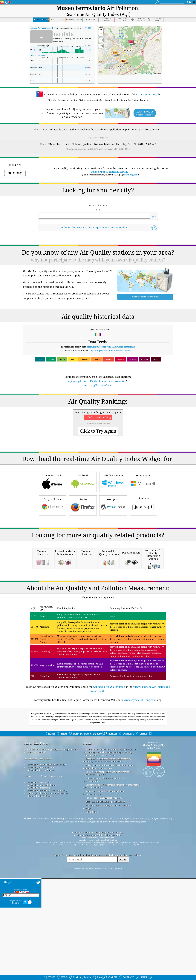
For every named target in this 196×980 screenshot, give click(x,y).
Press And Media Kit (37, 860)
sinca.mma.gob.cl (149, 89)
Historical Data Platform (39, 904)
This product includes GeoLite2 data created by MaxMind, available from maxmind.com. (107, 868)
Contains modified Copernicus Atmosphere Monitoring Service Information (111, 894)
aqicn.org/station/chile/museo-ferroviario (111, 345)
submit (123, 968)
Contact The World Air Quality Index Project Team (52, 858)
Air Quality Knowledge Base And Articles (47, 873)
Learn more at (145, 107)
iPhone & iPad (53, 514)
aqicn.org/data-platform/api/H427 (110, 166)
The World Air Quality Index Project (154, 855)
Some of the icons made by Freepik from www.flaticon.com (104, 901)
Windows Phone (113, 514)
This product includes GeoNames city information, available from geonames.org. (109, 875)
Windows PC (143, 514)
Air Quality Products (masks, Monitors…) (47, 899)
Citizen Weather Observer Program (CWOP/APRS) (99, 941)
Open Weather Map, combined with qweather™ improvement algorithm (107, 881)
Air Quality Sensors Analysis (41, 878)
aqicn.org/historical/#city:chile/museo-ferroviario (111, 341)
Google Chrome (53, 537)
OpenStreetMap (146, 68)
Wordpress (113, 537)
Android (83, 514)
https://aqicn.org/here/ (98, 132)
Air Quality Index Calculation (42, 893)
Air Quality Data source (39, 890)
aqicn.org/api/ (131, 169)
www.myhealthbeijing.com (140, 808)
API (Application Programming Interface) (47, 901)
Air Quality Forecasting (39, 896)
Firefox (83, 537)
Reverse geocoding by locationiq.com (104, 906)
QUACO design (93, 920)
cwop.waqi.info (90, 889)
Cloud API (143, 537)
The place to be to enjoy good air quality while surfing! (107, 915)
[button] (131, 38)
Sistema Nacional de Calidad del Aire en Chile (99, 943)
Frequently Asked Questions (43, 884)
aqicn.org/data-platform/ (98, 380)
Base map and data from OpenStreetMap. (105, 910)
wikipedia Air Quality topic (109, 795)
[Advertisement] (98, 405)
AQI (42, 22)
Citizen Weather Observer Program (103, 886)
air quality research (38, 866)
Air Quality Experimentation (41, 875)
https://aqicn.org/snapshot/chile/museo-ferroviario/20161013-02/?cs (98, 143)
